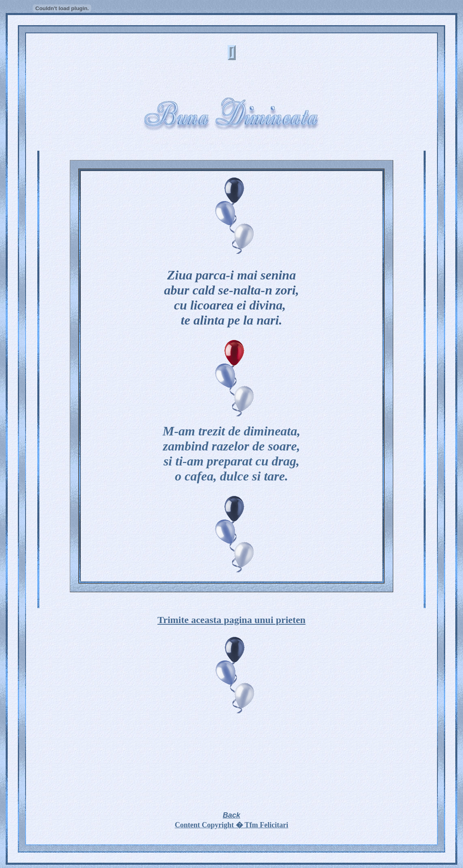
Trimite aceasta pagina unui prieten (231, 620)
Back (231, 815)
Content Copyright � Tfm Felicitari (232, 825)
